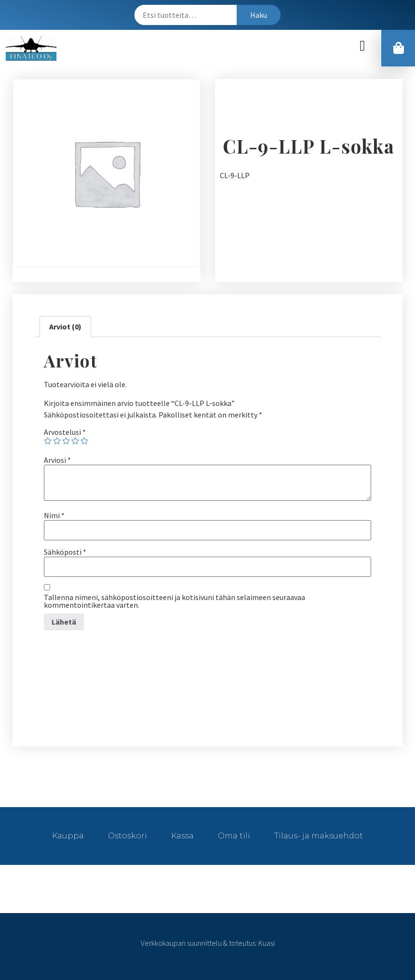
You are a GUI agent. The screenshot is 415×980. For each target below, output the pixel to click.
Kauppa (68, 836)
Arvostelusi (65, 432)
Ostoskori (127, 836)
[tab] (65, 327)
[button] (362, 46)
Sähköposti (65, 552)
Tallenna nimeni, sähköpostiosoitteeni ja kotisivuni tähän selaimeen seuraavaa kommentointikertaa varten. (174, 601)
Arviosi (57, 460)
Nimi (54, 515)
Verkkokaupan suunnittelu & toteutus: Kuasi (208, 943)
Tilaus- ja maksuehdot (319, 836)
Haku (259, 15)
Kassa (182, 836)
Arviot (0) (65, 327)
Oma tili (234, 836)
